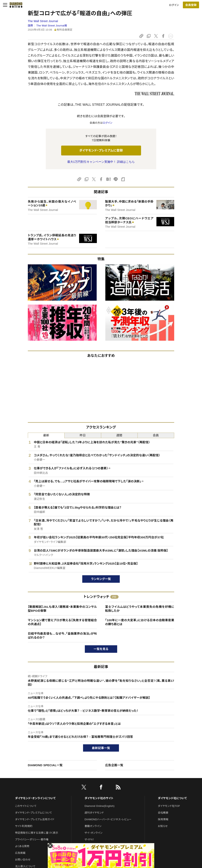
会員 (156, 435)
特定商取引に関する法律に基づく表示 (36, 833)
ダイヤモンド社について (172, 798)
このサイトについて (26, 806)
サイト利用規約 (24, 826)
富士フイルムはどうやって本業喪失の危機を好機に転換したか (140, 609)
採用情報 (163, 819)
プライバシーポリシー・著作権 (32, 839)
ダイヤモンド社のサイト (99, 798)
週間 (119, 435)
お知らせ (163, 826)
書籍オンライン (93, 826)
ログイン (174, 5)
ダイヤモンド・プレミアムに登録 (101, 150)
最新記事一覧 (101, 748)
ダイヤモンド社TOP (169, 806)
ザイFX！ (89, 839)
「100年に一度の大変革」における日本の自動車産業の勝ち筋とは (140, 622)
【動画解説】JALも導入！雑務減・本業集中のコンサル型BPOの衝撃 (62, 609)
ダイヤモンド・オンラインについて (35, 798)
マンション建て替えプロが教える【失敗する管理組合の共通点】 (62, 622)
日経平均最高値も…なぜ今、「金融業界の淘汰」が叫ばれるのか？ (62, 636)
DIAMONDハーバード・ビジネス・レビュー (108, 819)
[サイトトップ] (15, 5)
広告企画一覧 (114, 765)
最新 (46, 435)
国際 (30, 26)
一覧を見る (101, 649)
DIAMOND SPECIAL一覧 (45, 765)
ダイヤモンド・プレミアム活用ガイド (35, 819)
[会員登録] (191, 5)
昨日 (83, 435)
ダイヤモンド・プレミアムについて (33, 813)
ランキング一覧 (101, 579)
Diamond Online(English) (100, 806)
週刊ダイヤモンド (94, 813)
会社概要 (163, 813)
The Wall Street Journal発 (52, 26)
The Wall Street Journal (43, 21)
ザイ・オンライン (94, 833)
